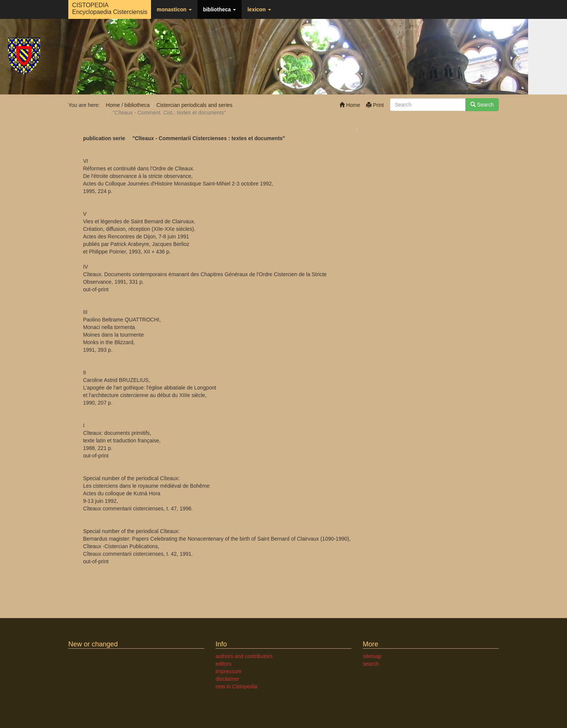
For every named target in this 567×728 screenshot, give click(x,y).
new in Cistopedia (237, 686)
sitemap (372, 656)
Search (482, 105)
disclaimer (227, 679)
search (371, 664)
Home (350, 105)
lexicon (259, 9)
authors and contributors (244, 656)
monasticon (174, 9)
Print (375, 105)
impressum (228, 671)
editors (223, 664)
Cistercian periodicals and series (194, 105)
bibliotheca (220, 9)
